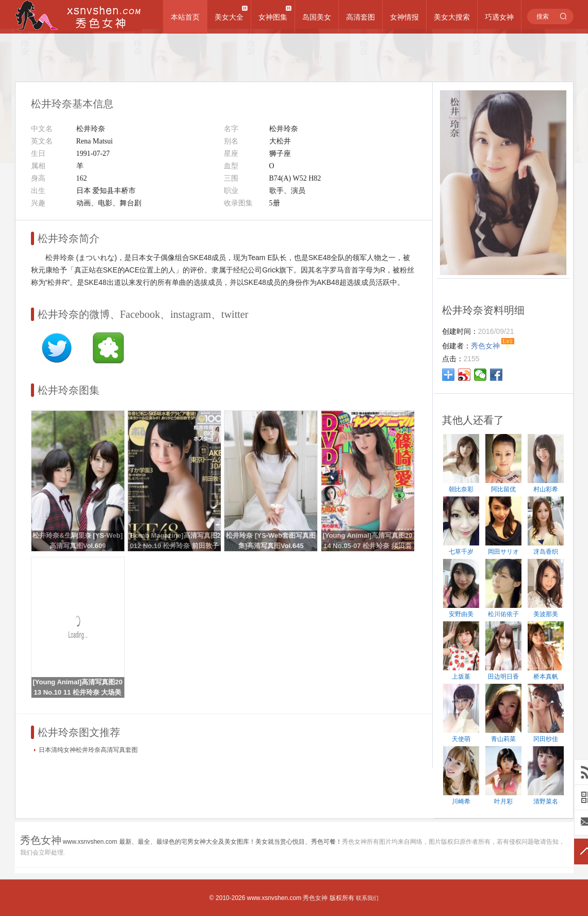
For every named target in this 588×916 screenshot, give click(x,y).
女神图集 (273, 17)
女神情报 (404, 17)
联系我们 (367, 898)
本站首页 (185, 17)
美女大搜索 (452, 17)
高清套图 (361, 17)
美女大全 (229, 17)
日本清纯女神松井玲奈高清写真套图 (88, 750)
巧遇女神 (499, 17)
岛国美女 (317, 17)
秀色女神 (315, 898)
